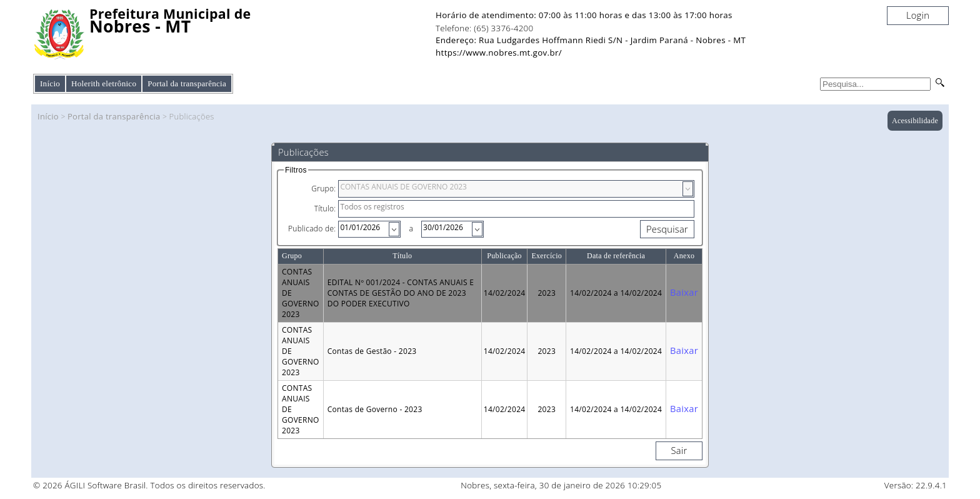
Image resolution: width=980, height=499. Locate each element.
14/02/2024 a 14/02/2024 (616, 293)
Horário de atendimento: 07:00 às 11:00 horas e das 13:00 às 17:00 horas (584, 15)
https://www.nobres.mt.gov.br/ (499, 53)
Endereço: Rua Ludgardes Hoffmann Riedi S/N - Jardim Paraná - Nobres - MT (591, 40)
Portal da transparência (114, 116)
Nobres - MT (140, 27)
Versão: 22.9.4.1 (916, 485)
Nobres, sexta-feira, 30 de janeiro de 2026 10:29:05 (561, 485)
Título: (325, 209)
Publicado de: (312, 229)
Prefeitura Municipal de (170, 14)
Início (50, 83)
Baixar (684, 292)
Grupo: (323, 189)
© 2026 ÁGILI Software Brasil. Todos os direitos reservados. (149, 485)
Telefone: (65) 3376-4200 (484, 28)
